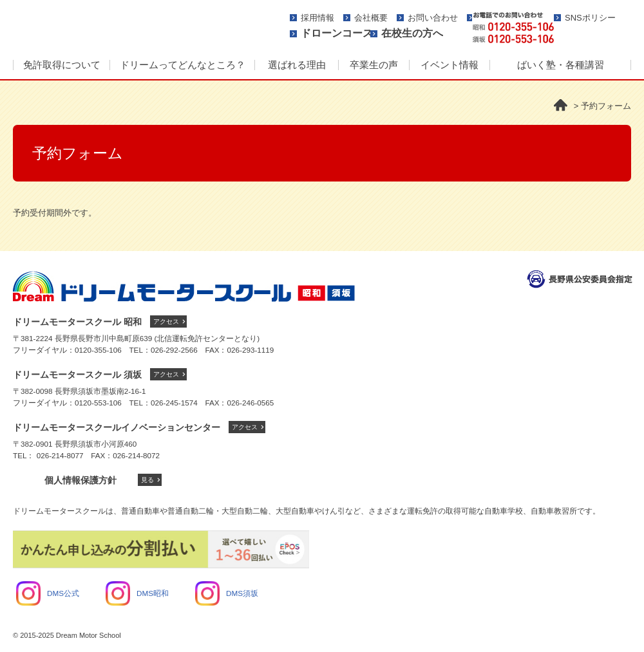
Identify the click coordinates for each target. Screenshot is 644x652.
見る (147, 480)
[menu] (322, 66)
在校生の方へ (412, 33)
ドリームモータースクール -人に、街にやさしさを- (132, 27)
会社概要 (371, 18)
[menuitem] (61, 66)
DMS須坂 (227, 593)
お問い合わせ (433, 18)
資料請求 (597, 28)
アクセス (166, 321)
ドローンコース (337, 33)
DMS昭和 (137, 593)
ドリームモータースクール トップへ (184, 286)
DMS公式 (48, 593)
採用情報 (317, 18)
